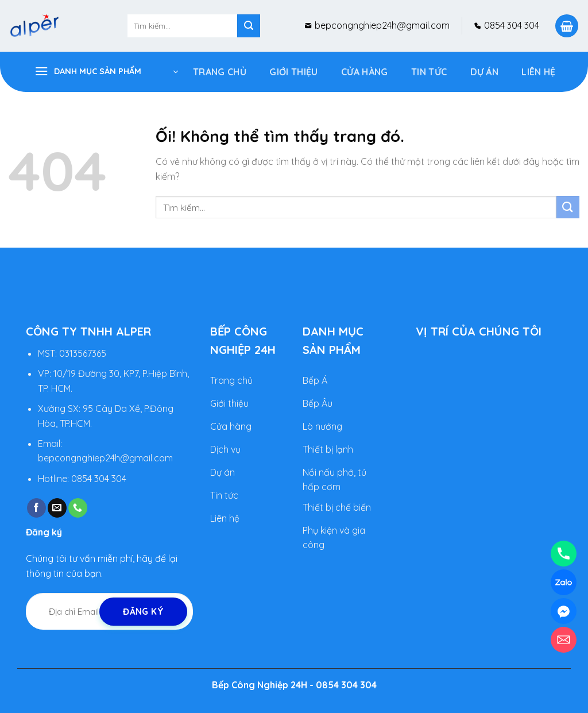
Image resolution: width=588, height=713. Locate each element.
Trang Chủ (220, 72)
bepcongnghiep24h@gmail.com (381, 25)
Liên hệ (538, 72)
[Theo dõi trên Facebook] (36, 508)
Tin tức (429, 72)
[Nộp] (249, 26)
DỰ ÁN (485, 72)
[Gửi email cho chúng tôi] (57, 508)
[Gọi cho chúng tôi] (78, 508)
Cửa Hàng (365, 72)
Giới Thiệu (293, 72)
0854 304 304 (510, 25)
